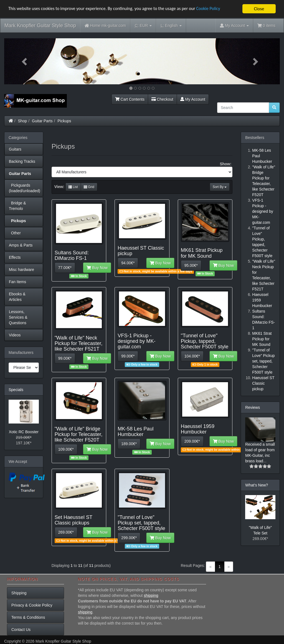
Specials (16, 390)
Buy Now (97, 268)
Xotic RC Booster (24, 432)
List (73, 187)
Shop (23, 121)
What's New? (257, 485)
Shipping (19, 593)
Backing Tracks (22, 161)
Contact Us (21, 630)
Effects (15, 257)
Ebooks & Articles (17, 297)
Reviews (253, 407)
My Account (193, 99)
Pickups (64, 121)
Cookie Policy (219, 9)
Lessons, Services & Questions (18, 317)
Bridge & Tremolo (17, 206)
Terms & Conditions (28, 617)
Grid (89, 187)
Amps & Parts (21, 245)
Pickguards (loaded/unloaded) (25, 188)
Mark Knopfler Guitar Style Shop (40, 26)
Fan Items (17, 282)
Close (259, 9)
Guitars (15, 149)
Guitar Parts (42, 121)
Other (15, 233)
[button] (25, 61)
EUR (143, 26)
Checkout (162, 99)
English (171, 26)
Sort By (220, 187)
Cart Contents (130, 99)
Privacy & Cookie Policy (32, 605)
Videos (15, 335)
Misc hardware (21, 270)
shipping (151, 595)
